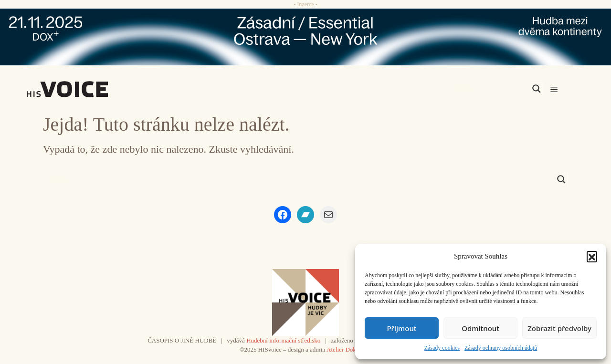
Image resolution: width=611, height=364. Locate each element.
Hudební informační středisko (283, 340)
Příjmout (401, 328)
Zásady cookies (442, 348)
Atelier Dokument (349, 349)
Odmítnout (480, 328)
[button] (592, 256)
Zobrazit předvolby (559, 328)
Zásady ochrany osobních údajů (501, 348)
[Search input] (491, 89)
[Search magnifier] (537, 89)
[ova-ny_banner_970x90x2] (305, 37)
